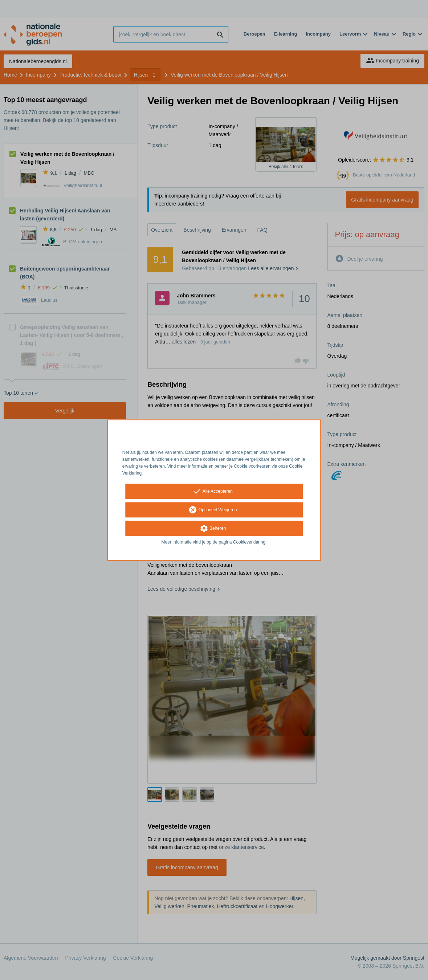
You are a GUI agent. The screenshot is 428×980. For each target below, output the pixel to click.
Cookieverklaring (249, 542)
